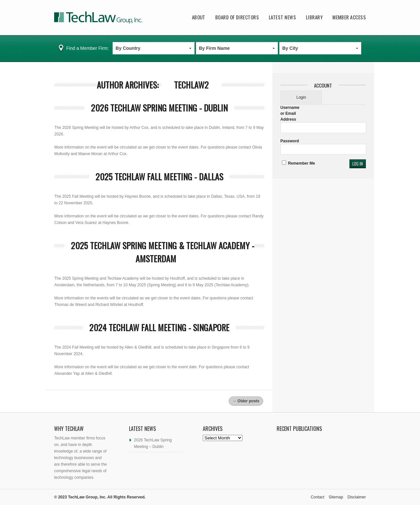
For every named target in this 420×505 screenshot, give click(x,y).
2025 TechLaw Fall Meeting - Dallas (159, 177)
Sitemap (336, 497)
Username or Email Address (290, 113)
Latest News (282, 17)
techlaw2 (191, 85)
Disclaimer (357, 497)
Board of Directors (237, 17)
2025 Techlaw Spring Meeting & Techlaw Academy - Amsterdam (163, 252)
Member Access (349, 17)
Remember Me (298, 163)
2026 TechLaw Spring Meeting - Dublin (159, 108)
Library (314, 17)
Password (290, 141)
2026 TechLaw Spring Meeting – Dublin (153, 443)
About (199, 17)
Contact (317, 497)
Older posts (246, 401)
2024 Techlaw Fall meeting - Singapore (159, 327)
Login (301, 97)
